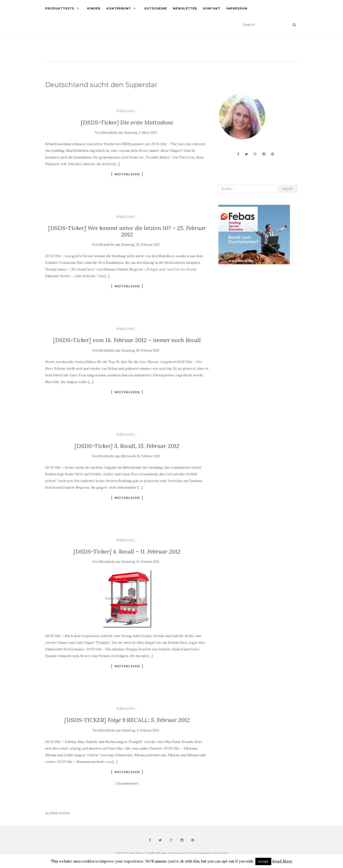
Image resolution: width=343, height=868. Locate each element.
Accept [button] (263, 861)
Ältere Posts (58, 813)
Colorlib (190, 853)
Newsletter (185, 8)
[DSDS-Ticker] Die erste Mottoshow (127, 122)
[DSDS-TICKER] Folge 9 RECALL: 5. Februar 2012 (127, 720)
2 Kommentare (127, 783)
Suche (288, 189)
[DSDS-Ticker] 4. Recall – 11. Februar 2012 (127, 552)
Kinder (94, 8)
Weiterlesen (127, 174)
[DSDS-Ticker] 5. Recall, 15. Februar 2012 (127, 446)
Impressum (237, 8)
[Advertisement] (254, 306)
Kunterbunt (119, 8)
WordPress (220, 853)
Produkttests (60, 8)
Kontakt (212, 8)
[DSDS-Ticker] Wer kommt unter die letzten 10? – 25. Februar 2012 (127, 231)
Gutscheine (156, 8)
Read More (282, 861)
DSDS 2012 (125, 111)
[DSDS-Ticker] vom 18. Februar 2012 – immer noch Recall (127, 340)
